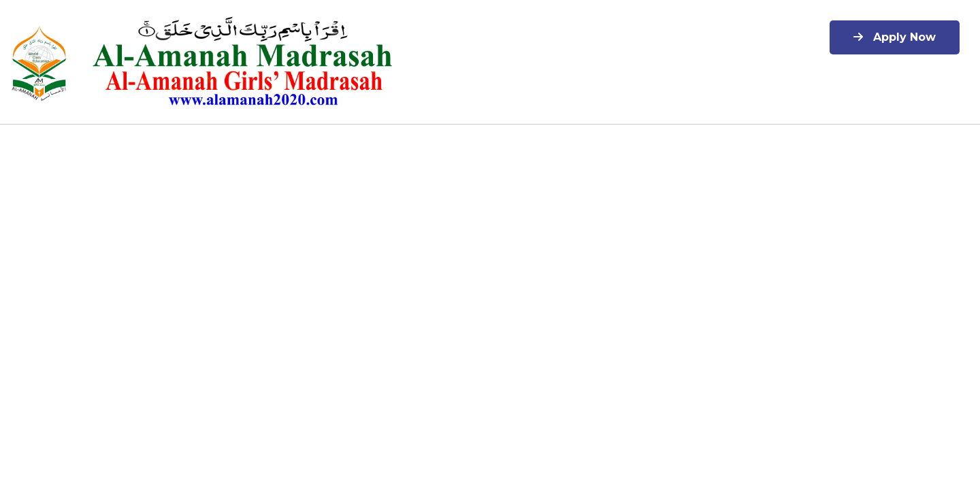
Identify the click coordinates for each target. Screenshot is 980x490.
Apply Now (895, 37)
